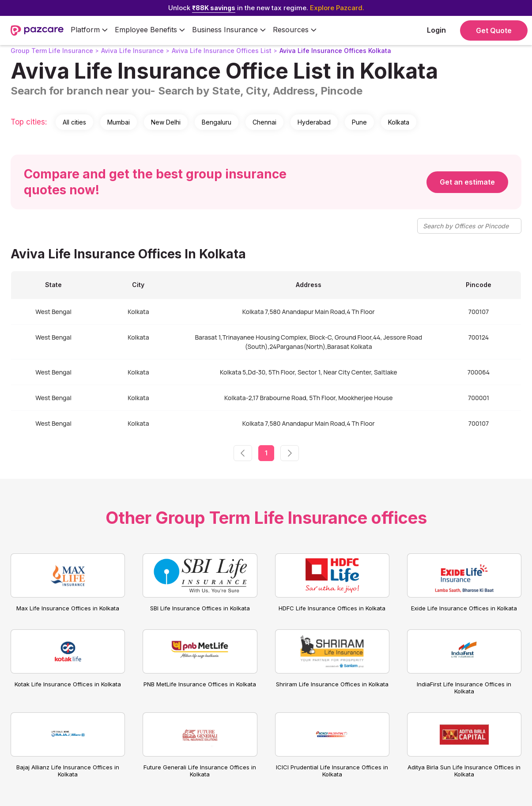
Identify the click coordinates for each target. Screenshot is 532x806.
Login (436, 30)
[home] (37, 30)
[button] (89, 30)
